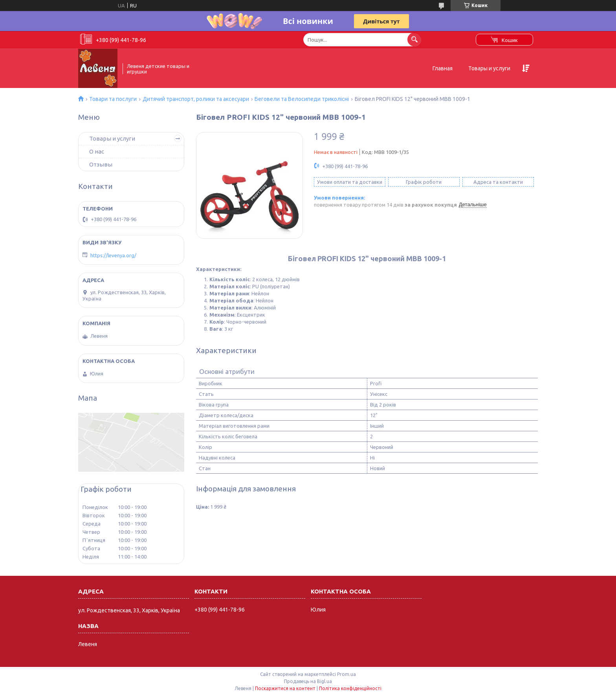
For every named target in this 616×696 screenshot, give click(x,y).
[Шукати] (414, 39)
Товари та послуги (113, 99)
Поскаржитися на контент (285, 688)
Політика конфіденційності (350, 688)
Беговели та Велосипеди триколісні (302, 99)
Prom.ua (346, 674)
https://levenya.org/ (113, 255)
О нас (97, 151)
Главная (443, 68)
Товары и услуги (489, 68)
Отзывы (101, 164)
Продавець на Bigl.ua (308, 681)
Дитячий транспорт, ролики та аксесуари (196, 99)
